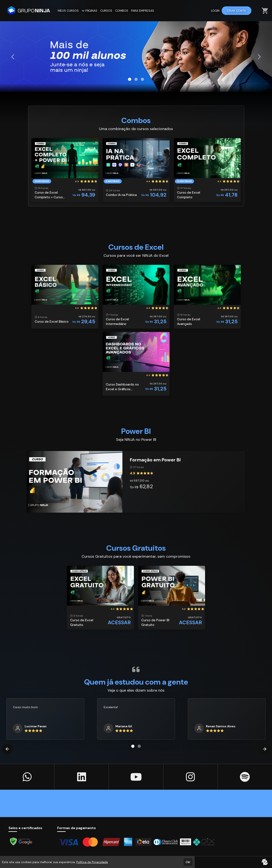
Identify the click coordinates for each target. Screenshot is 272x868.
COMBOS (122, 11)
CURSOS (106, 11)
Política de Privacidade (92, 862)
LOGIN (215, 11)
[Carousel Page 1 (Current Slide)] (130, 79)
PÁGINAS (89, 11)
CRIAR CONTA (237, 11)
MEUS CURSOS (68, 11)
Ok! (188, 862)
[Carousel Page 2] (136, 79)
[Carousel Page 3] (142, 79)
